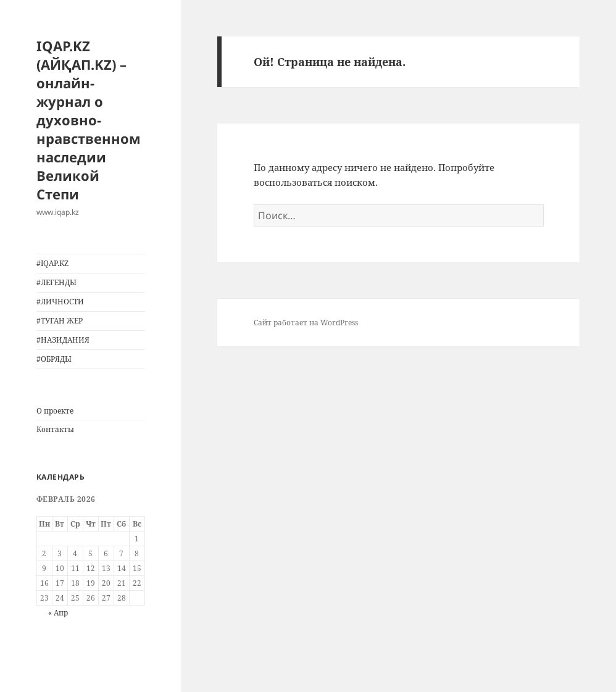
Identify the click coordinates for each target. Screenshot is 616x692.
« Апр (58, 613)
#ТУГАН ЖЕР (60, 321)
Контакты (55, 429)
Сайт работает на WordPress (306, 323)
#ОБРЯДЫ (54, 359)
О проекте (55, 411)
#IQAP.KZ (52, 263)
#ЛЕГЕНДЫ (56, 282)
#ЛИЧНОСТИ (60, 302)
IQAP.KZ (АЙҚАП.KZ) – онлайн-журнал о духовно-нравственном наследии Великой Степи (89, 120)
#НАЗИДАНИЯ (63, 340)
